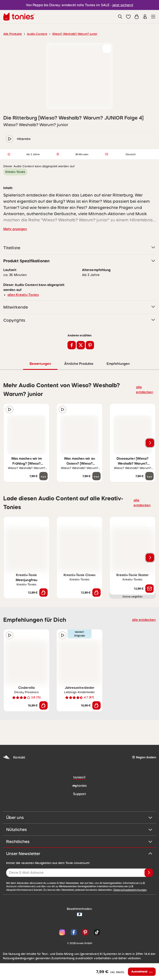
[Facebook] (74, 932)
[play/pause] (10, 139)
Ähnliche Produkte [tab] (78, 364)
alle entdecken (146, 389)
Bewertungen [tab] (40, 364)
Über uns (79, 817)
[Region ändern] (144, 757)
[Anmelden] (149, 872)
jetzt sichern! (120, 5)
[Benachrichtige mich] (149, 588)
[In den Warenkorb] (43, 592)
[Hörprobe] (10, 409)
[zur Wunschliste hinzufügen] (107, 49)
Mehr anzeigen (14, 229)
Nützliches (79, 829)
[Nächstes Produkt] (150, 443)
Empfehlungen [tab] (118, 364)
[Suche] (120, 17)
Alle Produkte (12, 34)
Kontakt (14, 757)
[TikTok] (96, 932)
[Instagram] (62, 932)
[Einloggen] (145, 17)
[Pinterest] (85, 932)
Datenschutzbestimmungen (83, 890)
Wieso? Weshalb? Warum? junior (70, 34)
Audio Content (35, 34)
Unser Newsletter (79, 853)
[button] (128, 17)
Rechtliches (79, 841)
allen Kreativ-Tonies (22, 295)
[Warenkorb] (137, 17)
